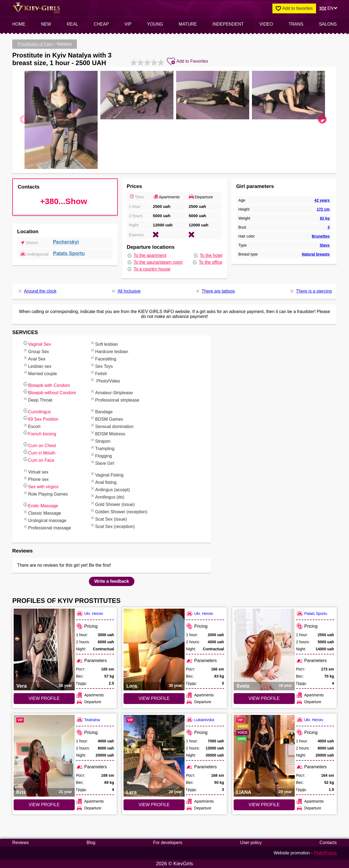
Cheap (101, 24)
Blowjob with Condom (46, 385)
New (46, 24)
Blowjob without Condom (49, 392)
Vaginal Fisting (107, 474)
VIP (128, 24)
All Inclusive (126, 291)
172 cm (323, 209)
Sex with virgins (40, 486)
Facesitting (103, 358)
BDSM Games (106, 418)
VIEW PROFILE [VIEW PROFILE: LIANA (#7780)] (264, 805)
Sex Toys (101, 365)
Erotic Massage (40, 505)
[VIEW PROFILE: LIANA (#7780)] (264, 756)
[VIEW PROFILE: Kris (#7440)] (44, 756)
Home (19, 24)
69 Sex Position (40, 418)
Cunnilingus (37, 411)
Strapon (100, 440)
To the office (207, 262)
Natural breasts (316, 254)
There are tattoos (215, 291)
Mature (188, 24)
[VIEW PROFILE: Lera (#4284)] (154, 756)
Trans (296, 24)
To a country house (149, 269)
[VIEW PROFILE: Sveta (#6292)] (264, 650)
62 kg (325, 218)
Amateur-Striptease (111, 392)
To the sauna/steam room (155, 262)
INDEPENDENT (228, 24)
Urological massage (45, 520)
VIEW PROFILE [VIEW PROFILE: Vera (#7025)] (44, 698)
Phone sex (36, 479)
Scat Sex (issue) (108, 518)
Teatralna (88, 720)
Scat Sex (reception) (112, 526)
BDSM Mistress (107, 433)
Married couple (40, 373)
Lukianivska (200, 720)
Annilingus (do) (107, 496)
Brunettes (321, 236)
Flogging (101, 455)
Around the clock (37, 291)
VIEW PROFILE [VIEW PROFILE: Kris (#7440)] (44, 805)
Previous (24, 120)
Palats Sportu (69, 253)
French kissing (39, 433)
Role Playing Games (45, 493)
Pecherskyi (66, 242)
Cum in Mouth (39, 452)
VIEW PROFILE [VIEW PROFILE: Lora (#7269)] (154, 698)
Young (155, 24)
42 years (322, 200)
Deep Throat (37, 399)
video (266, 24)
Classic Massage (42, 512)
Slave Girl (102, 462)
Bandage (101, 411)
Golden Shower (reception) (118, 511)
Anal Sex (34, 358)
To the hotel (208, 256)
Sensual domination (112, 426)
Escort (31, 426)
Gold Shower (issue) (112, 504)
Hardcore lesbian (109, 351)
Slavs (325, 245)
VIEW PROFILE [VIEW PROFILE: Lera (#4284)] (154, 805)
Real (73, 24)
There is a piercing (310, 291)
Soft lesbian (104, 343)
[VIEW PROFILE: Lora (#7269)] (154, 650)
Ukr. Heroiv (90, 613)
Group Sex (36, 351)
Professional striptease (115, 399)
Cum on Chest (39, 445)
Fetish (98, 373)
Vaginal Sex (37, 343)
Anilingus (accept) (110, 489)
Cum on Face (38, 459)
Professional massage (47, 527)
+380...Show (64, 201)
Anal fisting (103, 482)
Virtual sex (35, 471)
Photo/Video (105, 380)
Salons (328, 24)
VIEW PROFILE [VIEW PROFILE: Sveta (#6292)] (264, 698)
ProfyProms (325, 853)
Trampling (102, 448)
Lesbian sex (37, 365)
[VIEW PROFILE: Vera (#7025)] (44, 650)
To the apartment (147, 256)
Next (322, 120)
